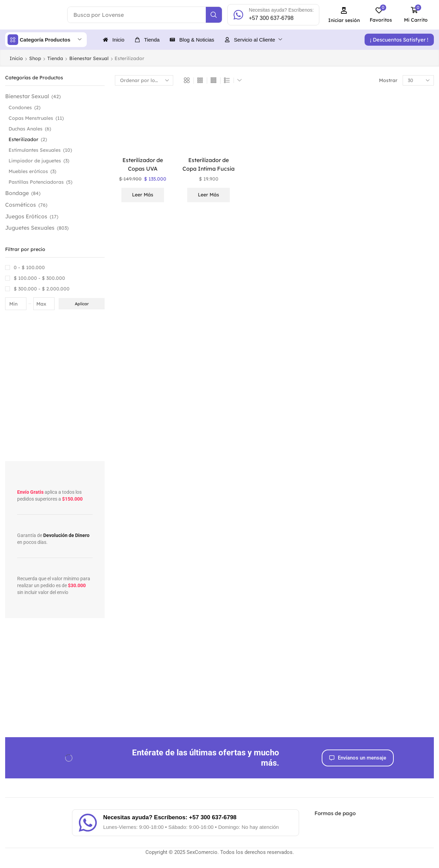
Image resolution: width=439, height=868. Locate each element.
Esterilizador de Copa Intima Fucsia (209, 164)
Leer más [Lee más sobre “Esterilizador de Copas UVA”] (143, 195)
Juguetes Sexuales (30, 228)
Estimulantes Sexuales (35, 150)
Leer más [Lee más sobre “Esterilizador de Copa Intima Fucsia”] (209, 195)
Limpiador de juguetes (35, 161)
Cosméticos (21, 205)
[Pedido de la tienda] (144, 80)
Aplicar (82, 304)
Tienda (55, 58)
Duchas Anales (26, 129)
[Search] (214, 15)
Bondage (17, 193)
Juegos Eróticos (26, 216)
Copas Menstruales (31, 118)
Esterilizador (23, 139)
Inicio (16, 58)
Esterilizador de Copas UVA (143, 164)
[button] (344, 15)
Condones (20, 107)
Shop (35, 58)
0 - (29, 267)
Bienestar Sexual (89, 58)
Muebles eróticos (28, 171)
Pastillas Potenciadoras (36, 182)
